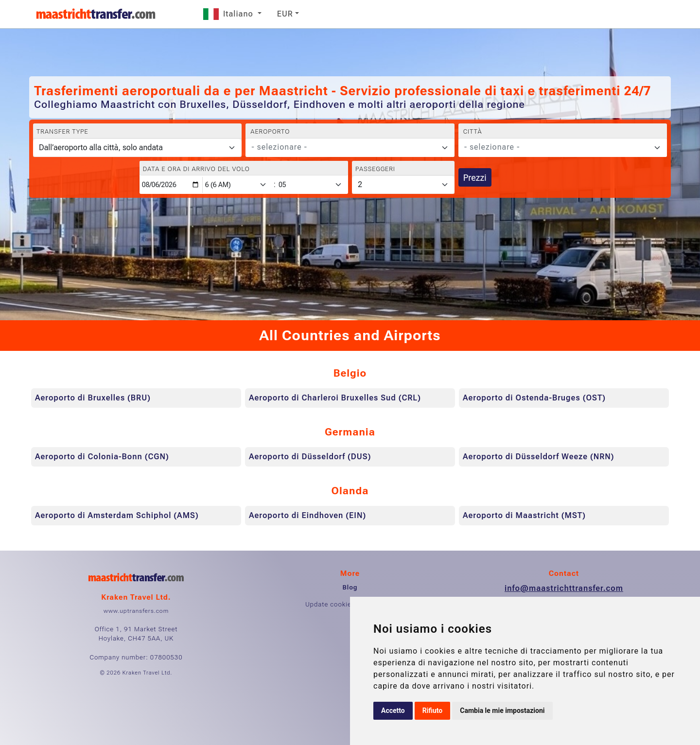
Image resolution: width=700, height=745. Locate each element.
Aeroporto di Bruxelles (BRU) (93, 398)
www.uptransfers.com (136, 611)
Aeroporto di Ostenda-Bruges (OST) (534, 398)
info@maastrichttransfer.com (564, 588)
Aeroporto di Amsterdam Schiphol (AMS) (117, 515)
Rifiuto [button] (433, 710)
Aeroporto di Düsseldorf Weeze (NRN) (539, 457)
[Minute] (313, 185)
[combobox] (350, 148)
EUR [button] (285, 14)
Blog (350, 587)
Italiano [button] (229, 14)
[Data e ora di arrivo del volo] (171, 185)
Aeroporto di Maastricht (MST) (524, 515)
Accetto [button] (393, 710)
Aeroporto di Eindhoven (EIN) (307, 515)
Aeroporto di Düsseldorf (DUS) (310, 457)
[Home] (96, 14)
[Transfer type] (137, 148)
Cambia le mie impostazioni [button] (502, 710)
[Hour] (238, 185)
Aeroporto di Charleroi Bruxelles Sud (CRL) (335, 398)
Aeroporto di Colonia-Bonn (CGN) (102, 457)
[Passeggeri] (403, 185)
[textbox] (344, 147)
